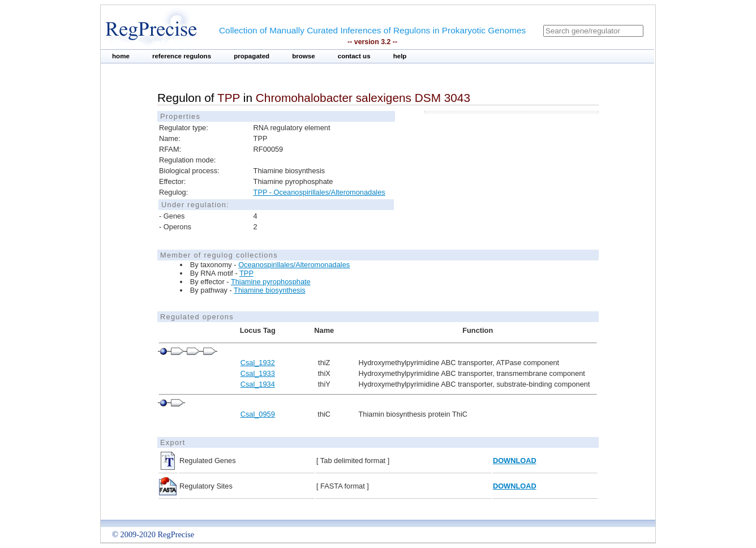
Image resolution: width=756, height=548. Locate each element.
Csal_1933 (258, 373)
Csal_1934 (258, 384)
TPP (246, 273)
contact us (354, 56)
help (400, 56)
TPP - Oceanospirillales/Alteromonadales (319, 192)
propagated (252, 56)
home (121, 56)
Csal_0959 (258, 414)
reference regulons (182, 56)
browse (304, 56)
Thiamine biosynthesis (270, 290)
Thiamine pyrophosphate (271, 282)
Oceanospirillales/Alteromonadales (294, 265)
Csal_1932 (258, 363)
